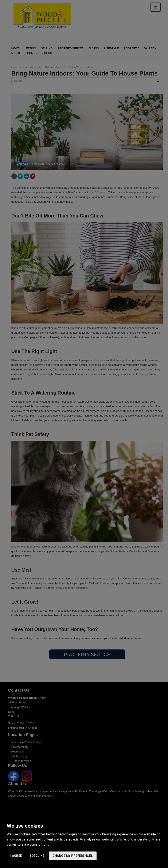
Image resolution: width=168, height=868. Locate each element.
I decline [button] (37, 856)
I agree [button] (16, 856)
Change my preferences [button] (73, 856)
